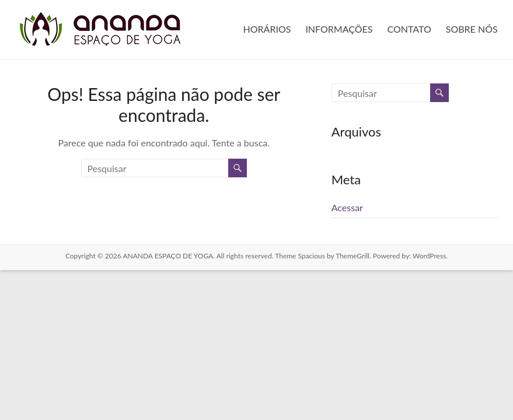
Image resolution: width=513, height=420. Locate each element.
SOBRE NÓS (472, 29)
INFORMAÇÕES (339, 29)
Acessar (347, 207)
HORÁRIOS (267, 29)
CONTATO (409, 29)
